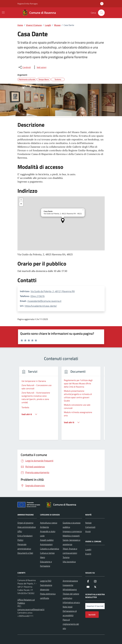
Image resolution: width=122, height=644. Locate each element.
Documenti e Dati (25, 553)
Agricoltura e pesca (49, 523)
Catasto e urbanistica (50, 549)
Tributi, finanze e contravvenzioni (70, 551)
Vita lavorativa (69, 562)
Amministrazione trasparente (70, 583)
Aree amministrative (27, 527)
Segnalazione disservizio (46, 587)
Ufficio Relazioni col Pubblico (26, 601)
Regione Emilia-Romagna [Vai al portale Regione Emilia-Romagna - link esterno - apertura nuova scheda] (27, 4)
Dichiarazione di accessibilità (70, 613)
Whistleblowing (70, 589)
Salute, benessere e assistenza (71, 542)
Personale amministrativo (24, 546)
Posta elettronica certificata (48, 596)
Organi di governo (25, 523)
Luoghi (88, 549)
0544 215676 (38, 296)
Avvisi (88, 531)
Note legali (68, 607)
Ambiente (44, 527)
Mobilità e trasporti (71, 536)
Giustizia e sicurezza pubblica (72, 525)
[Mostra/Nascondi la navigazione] (3, 12)
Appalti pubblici (47, 540)
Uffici (20, 531)
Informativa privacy (71, 602)
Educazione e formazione (46, 564)
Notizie (88, 523)
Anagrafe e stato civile (48, 534)
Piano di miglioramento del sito (71, 624)
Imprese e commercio (72, 531)
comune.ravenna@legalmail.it (31, 609)
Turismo (66, 557)
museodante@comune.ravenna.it (44, 301)
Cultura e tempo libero (47, 555)
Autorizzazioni (46, 544)
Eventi (88, 554)
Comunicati (90, 527)
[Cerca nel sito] (101, 13)
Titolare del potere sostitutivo (71, 596)
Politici (20, 540)
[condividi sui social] (24, 67)
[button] (63, 221)
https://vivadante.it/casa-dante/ (41, 306)
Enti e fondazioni (25, 536)
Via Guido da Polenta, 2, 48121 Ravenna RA (53, 291)
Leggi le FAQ (46, 581)
